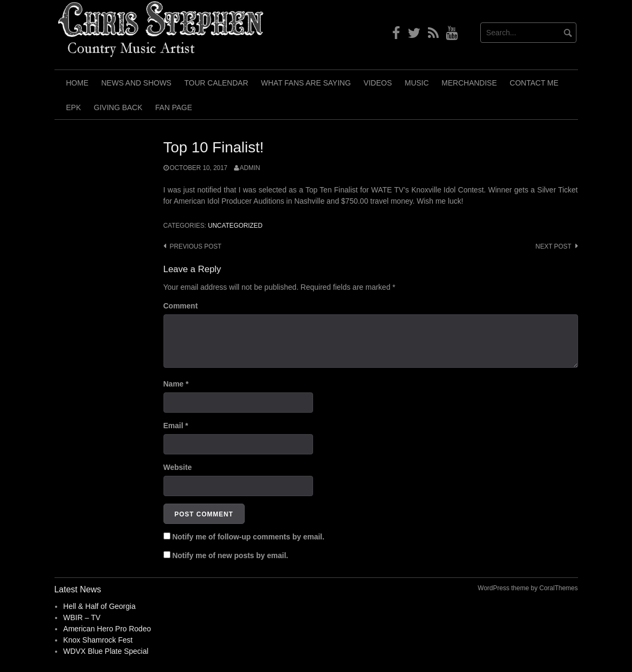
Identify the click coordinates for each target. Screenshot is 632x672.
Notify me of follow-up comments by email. (248, 537)
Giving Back (118, 107)
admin (250, 168)
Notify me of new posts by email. (230, 555)
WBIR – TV (82, 617)
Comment (181, 306)
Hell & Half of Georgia (99, 606)
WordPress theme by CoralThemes (528, 588)
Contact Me (534, 83)
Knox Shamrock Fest (98, 640)
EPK (74, 107)
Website (178, 467)
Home (77, 83)
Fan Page (174, 107)
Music (416, 83)
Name (176, 384)
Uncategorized (235, 226)
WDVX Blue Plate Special (106, 651)
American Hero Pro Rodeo (107, 629)
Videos (378, 83)
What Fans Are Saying (306, 83)
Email (176, 426)
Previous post (196, 246)
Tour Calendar (216, 83)
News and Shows (136, 83)
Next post (553, 246)
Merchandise (469, 83)
